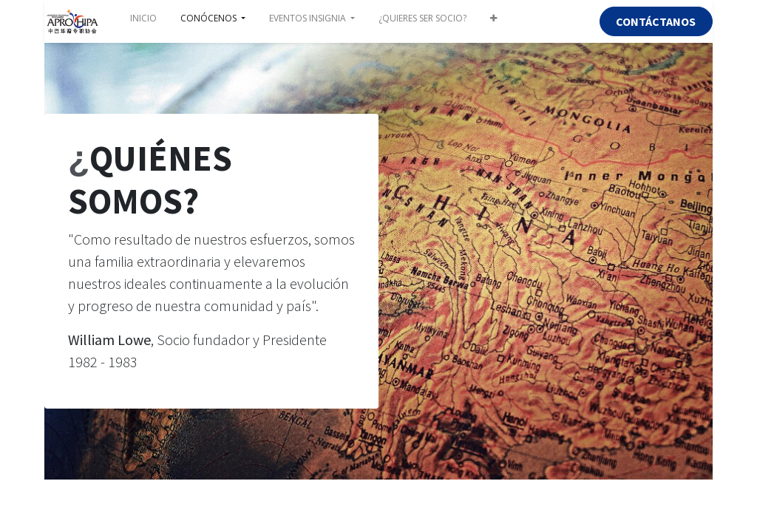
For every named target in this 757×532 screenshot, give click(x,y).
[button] (493, 21)
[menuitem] (143, 21)
